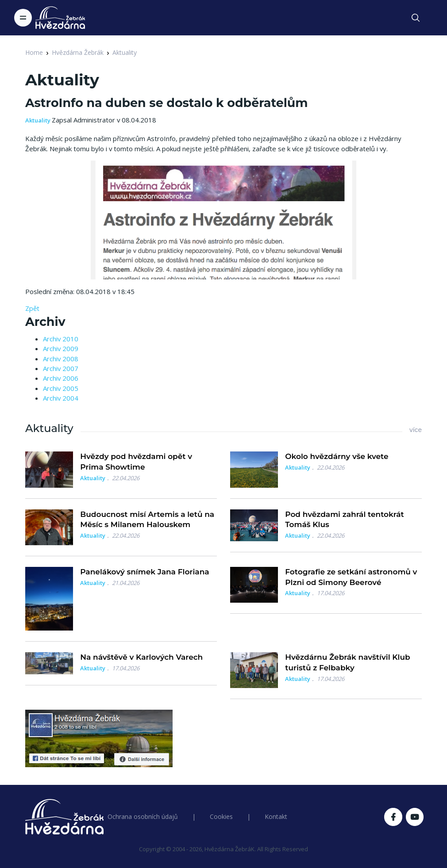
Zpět (32, 308)
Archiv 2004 (61, 398)
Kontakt (276, 816)
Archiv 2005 (61, 388)
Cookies (221, 816)
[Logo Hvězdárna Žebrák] (60, 18)
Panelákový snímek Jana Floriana (145, 572)
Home (34, 52)
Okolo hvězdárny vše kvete (337, 456)
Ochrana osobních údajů (143, 816)
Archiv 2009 (61, 348)
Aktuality (125, 52)
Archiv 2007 (61, 368)
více (416, 430)
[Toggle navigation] (23, 18)
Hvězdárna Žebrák (78, 52)
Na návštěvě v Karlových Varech (141, 657)
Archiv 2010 (61, 339)
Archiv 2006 (61, 378)
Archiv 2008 (61, 359)
